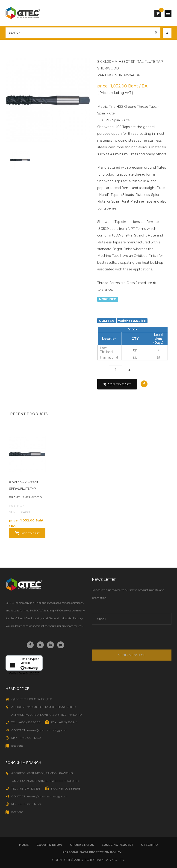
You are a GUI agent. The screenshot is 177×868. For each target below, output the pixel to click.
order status (82, 845)
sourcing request (117, 845)
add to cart (117, 384)
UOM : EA (107, 320)
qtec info (149, 845)
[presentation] (123, 639)
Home (24, 845)
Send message (132, 655)
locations (17, 746)
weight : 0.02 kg (132, 320)
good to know (49, 845)
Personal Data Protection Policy (92, 852)
